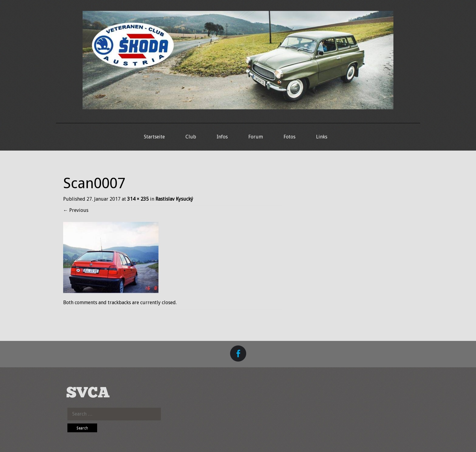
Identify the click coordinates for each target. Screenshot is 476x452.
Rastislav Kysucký (174, 199)
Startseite (154, 137)
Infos (222, 137)
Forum (256, 137)
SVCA (88, 393)
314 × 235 (138, 199)
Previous (76, 210)
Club (191, 137)
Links (322, 137)
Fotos (289, 137)
